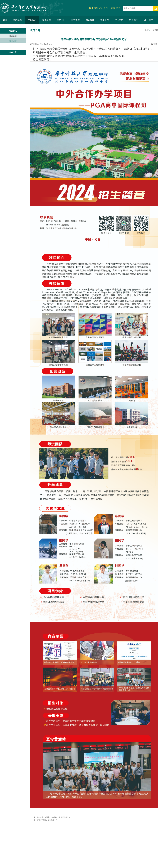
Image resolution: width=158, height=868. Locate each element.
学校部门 (61, 20)
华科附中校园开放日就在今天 (47, 820)
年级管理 (75, 20)
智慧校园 (116, 8)
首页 (5, 20)
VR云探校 (148, 20)
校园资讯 (32, 20)
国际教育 (90, 20)
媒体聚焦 (46, 20)
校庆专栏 (119, 20)
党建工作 (104, 20)
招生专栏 (133, 20)
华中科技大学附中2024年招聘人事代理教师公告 (53, 817)
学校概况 (18, 20)
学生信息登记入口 (98, 8)
